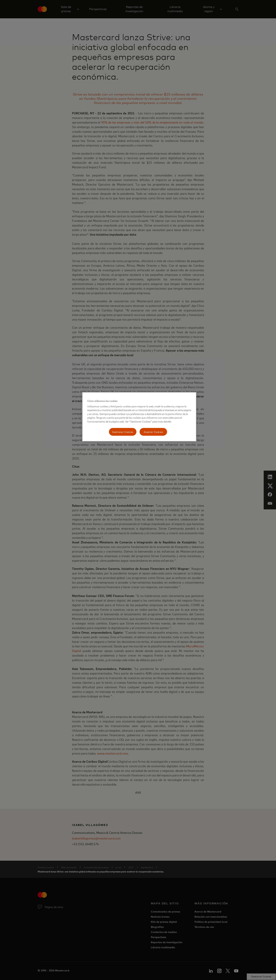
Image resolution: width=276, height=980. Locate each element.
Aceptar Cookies (153, 432)
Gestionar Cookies (123, 432)
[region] (139, 417)
